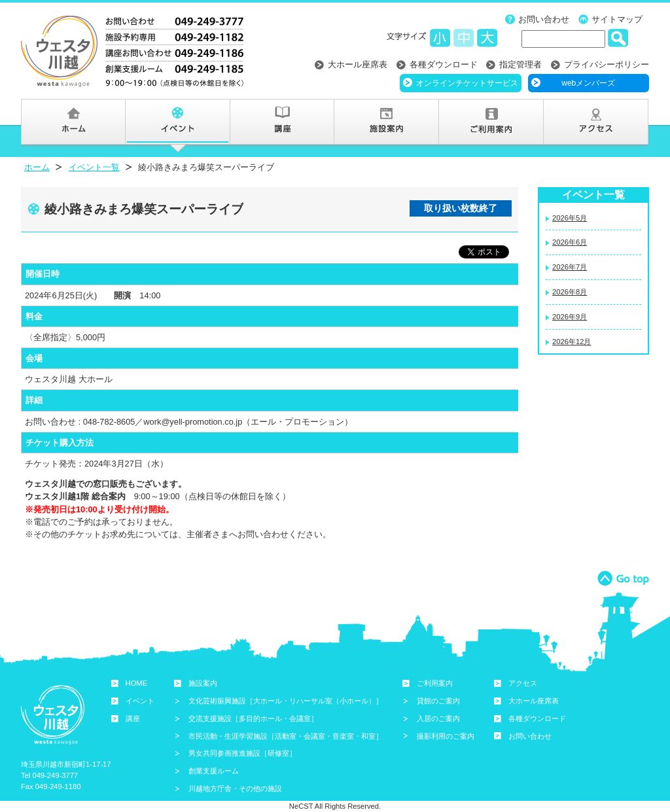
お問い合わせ (544, 19)
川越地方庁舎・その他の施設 (235, 788)
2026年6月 (570, 242)
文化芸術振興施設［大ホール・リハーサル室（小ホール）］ (286, 701)
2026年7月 (570, 267)
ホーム (37, 167)
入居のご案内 (438, 718)
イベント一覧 (94, 167)
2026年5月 (570, 218)
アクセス (523, 683)
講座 (133, 718)
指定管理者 (520, 64)
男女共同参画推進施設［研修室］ (242, 753)
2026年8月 (570, 292)
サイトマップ (617, 19)
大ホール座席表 (358, 64)
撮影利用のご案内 (446, 736)
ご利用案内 (435, 683)
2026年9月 (570, 317)
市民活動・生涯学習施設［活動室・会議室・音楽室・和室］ (286, 736)
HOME (137, 683)
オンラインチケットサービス (467, 83)
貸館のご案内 (438, 701)
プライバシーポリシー (607, 64)
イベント (140, 701)
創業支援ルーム (214, 771)
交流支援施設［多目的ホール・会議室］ (253, 718)
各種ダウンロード (444, 64)
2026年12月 (572, 342)
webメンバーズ (588, 83)
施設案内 (203, 683)
